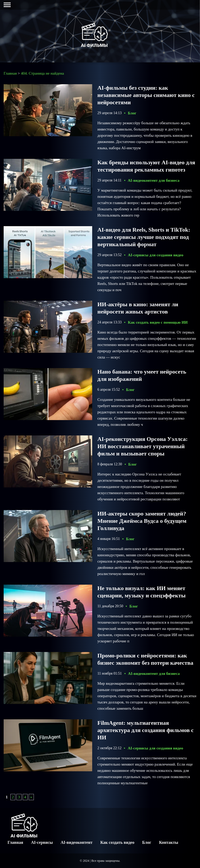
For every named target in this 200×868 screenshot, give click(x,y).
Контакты (169, 842)
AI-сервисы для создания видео (156, 255)
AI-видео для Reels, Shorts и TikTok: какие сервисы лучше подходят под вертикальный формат (144, 237)
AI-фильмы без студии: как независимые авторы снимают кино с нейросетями (146, 95)
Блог (132, 113)
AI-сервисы (42, 842)
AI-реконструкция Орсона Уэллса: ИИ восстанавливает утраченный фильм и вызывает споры (143, 446)
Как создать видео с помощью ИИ (158, 322)
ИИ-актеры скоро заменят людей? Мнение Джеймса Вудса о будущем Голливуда (142, 521)
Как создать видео (117, 842)
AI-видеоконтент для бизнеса (154, 180)
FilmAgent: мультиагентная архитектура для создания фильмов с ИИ (146, 730)
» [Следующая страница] (31, 797)
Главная (15, 842)
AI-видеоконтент (77, 842)
